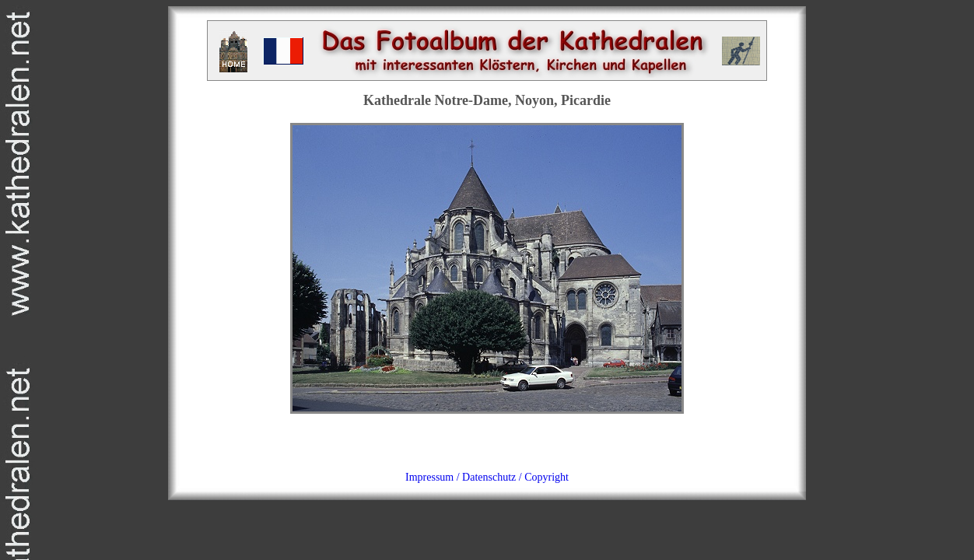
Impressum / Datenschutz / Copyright (487, 477)
